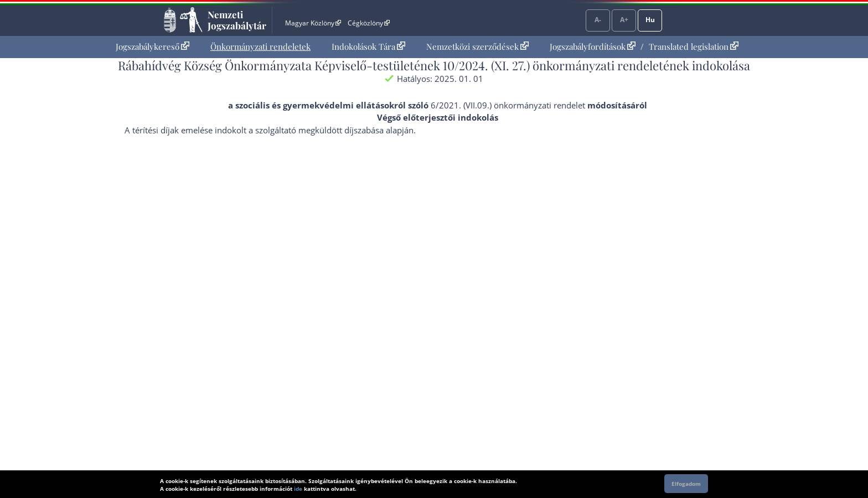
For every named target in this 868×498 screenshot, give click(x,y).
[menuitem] (153, 47)
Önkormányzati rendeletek (260, 46)
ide (298, 489)
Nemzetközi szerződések (477, 46)
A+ (624, 20)
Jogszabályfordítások (593, 46)
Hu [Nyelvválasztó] (650, 20)
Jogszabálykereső (153, 46)
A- (598, 20)
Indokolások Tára (368, 46)
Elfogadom (686, 484)
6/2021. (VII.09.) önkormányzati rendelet (508, 105)
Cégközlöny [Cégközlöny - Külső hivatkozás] (369, 23)
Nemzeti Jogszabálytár (237, 20)
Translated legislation (694, 46)
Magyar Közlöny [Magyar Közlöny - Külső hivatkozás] (313, 23)
